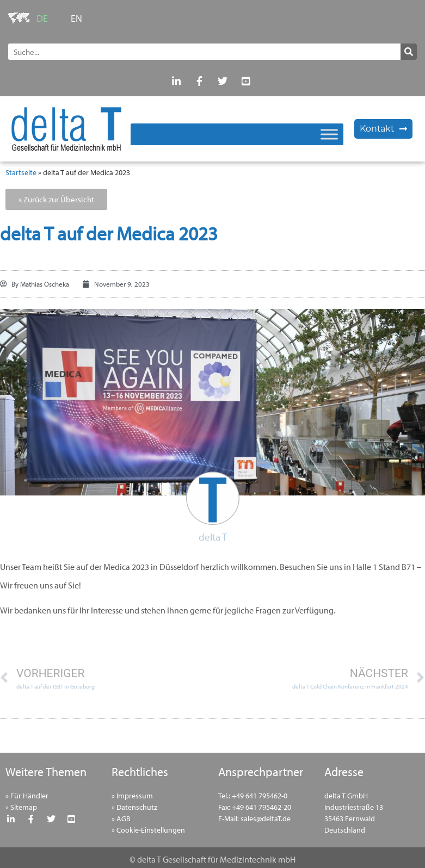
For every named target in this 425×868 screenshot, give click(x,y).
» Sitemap (21, 807)
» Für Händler (27, 796)
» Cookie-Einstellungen (148, 830)
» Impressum (132, 796)
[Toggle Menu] (329, 134)
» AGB (121, 819)
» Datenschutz (134, 807)
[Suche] (409, 52)
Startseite (21, 172)
